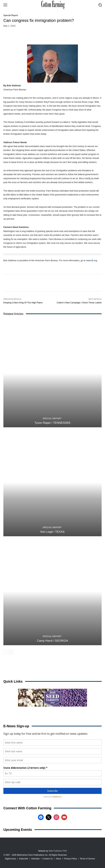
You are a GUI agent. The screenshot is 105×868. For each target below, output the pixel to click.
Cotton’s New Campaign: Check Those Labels (79, 303)
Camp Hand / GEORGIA (52, 641)
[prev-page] (6, 652)
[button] (100, 5)
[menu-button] (5, 5)
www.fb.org (92, 260)
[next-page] (11, 652)
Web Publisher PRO (58, 851)
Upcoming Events (18, 830)
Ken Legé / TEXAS (52, 532)
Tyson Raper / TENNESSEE (52, 423)
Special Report (11, 15)
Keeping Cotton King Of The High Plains (23, 303)
